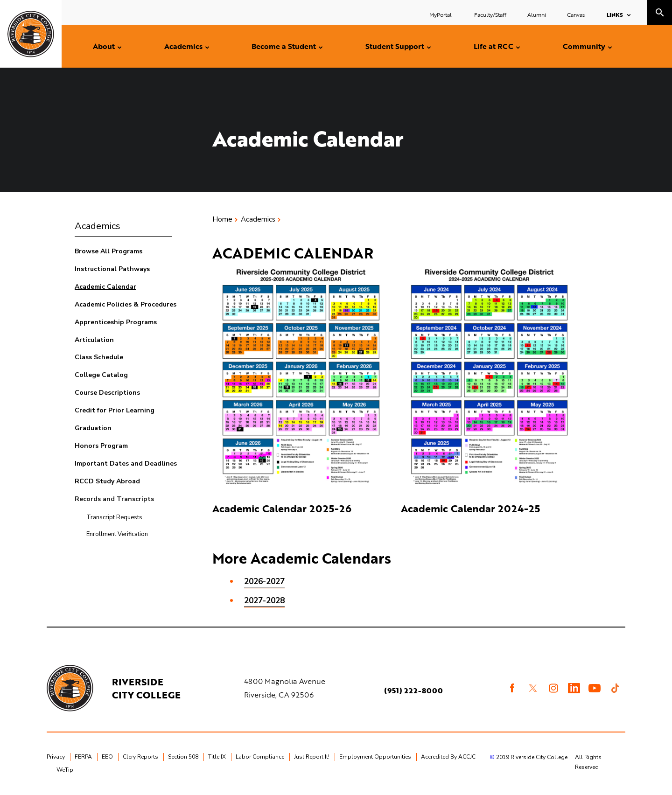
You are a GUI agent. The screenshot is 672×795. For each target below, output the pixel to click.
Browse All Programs (108, 251)
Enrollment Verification (117, 534)
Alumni (537, 14)
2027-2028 (264, 601)
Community (584, 46)
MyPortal (441, 14)
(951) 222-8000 (413, 690)
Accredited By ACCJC (448, 757)
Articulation (94, 340)
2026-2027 (264, 582)
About (104, 46)
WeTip (65, 770)
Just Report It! (312, 757)
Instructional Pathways (112, 269)
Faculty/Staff (490, 14)
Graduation (93, 428)
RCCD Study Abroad (107, 481)
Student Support (395, 46)
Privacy (56, 757)
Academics (183, 46)
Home (222, 219)
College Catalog (101, 375)
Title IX (217, 757)
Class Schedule (99, 357)
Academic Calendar (105, 287)
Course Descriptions (107, 393)
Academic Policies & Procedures (126, 304)
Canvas (576, 14)
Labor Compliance (260, 757)
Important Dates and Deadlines (126, 464)
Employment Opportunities (375, 757)
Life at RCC (493, 46)
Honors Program (101, 446)
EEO (107, 757)
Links (615, 14)
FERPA (83, 757)
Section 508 (183, 757)
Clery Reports (140, 757)
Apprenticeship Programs (116, 322)
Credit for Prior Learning (115, 410)
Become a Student (284, 46)
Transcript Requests (114, 517)
